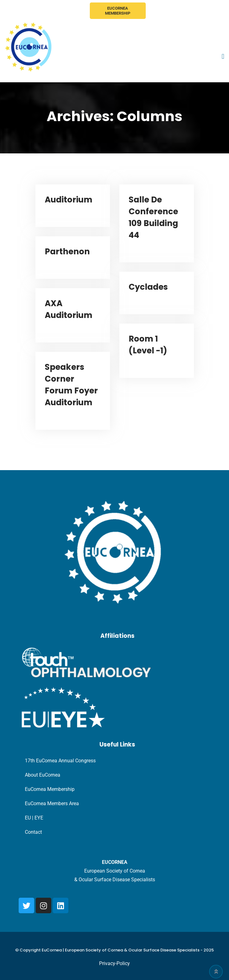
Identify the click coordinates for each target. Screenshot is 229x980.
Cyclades (148, 287)
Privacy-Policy (114, 963)
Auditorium (69, 200)
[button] (223, 57)
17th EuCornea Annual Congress (60, 761)
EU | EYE (34, 818)
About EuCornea (43, 775)
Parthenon (67, 252)
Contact (33, 832)
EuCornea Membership (118, 11)
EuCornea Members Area (52, 803)
